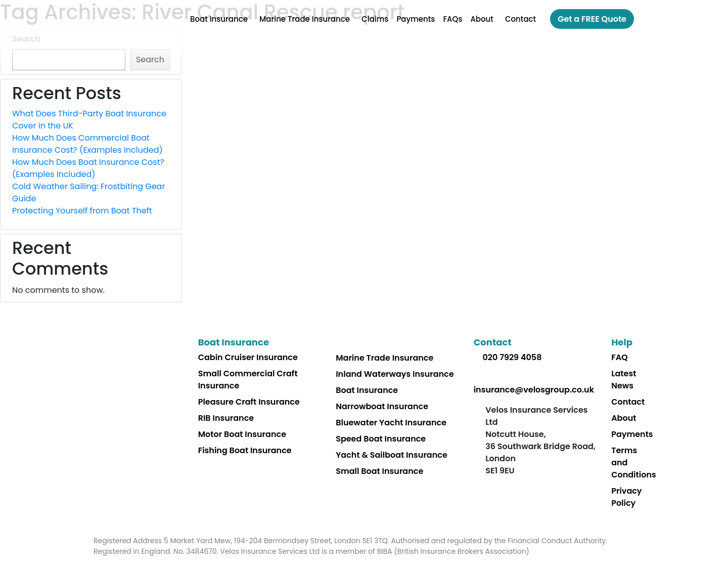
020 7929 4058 (512, 357)
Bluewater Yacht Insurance (391, 423)
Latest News (624, 380)
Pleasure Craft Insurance (249, 402)
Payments (416, 19)
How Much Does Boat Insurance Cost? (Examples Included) (88, 168)
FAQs (452, 19)
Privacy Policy (626, 497)
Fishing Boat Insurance (245, 450)
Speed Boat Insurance (381, 439)
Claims (375, 19)
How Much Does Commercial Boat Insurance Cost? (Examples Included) (87, 144)
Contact (520, 19)
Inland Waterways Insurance (395, 374)
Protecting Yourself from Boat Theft (82, 211)
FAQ (620, 357)
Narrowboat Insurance (382, 406)
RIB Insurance (226, 418)
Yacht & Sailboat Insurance (392, 455)
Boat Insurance (219, 19)
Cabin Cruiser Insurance (248, 357)
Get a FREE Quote (592, 19)
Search (26, 39)
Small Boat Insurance (379, 471)
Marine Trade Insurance (305, 19)
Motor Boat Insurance (242, 434)
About (482, 19)
